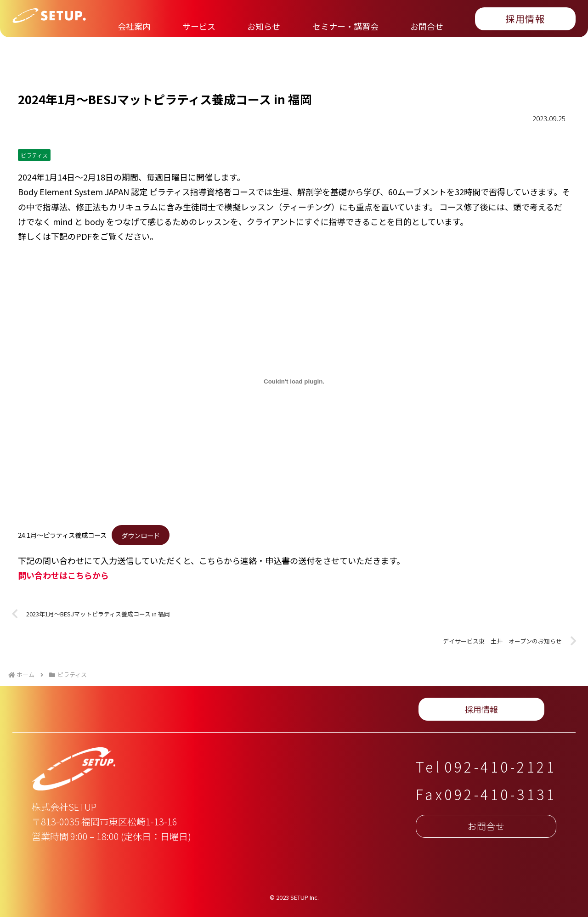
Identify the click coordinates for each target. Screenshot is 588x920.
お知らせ (154, 711)
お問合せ (300, 711)
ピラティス (34, 155)
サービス (97, 711)
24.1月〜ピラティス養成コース (62, 535)
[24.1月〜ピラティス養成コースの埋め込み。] (294, 382)
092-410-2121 (500, 769)
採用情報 (505, 711)
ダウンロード (141, 535)
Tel (429, 769)
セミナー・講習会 (227, 711)
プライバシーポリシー (382, 711)
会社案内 (41, 711)
